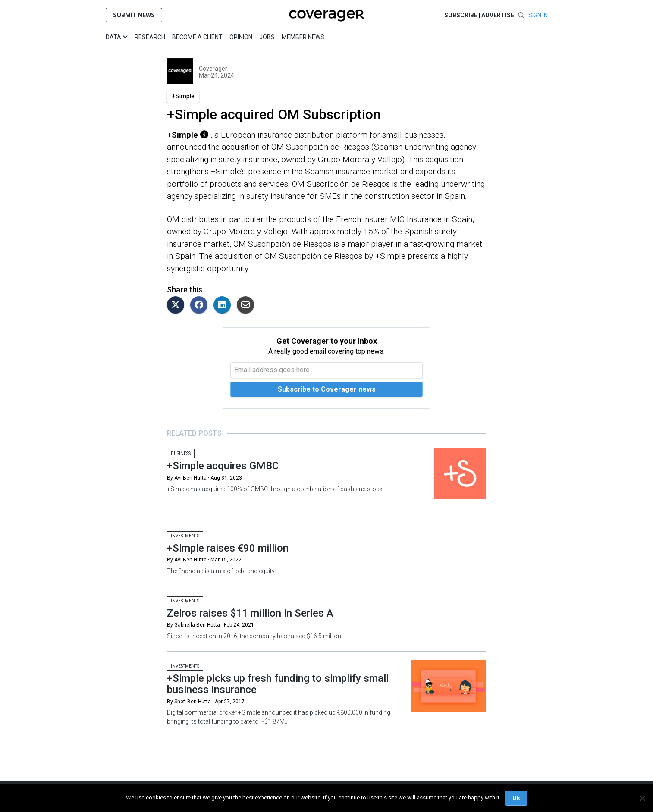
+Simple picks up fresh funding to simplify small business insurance (278, 684)
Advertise (498, 15)
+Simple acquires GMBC (223, 466)
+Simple (183, 96)
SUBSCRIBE (461, 15)
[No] (642, 798)
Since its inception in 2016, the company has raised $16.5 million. (255, 636)
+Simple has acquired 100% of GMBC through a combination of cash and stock (275, 489)
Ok (516, 798)
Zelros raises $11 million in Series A (250, 613)
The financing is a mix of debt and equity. (221, 571)
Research (150, 37)
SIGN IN (538, 15)
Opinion (241, 37)
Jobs (267, 37)
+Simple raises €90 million (228, 548)
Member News (303, 37)
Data (117, 37)
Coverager (213, 69)
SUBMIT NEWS (134, 15)
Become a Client (197, 37)
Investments (185, 536)
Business (181, 453)
